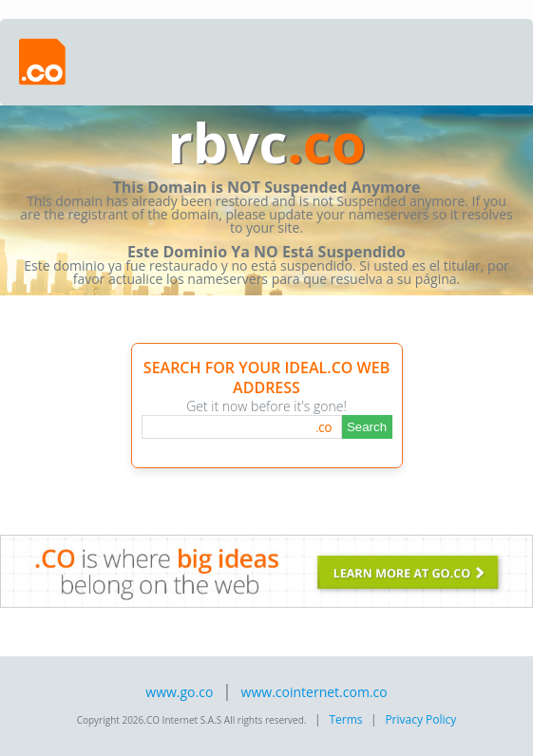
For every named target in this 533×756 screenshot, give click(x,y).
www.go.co (179, 692)
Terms (345, 719)
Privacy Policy (420, 719)
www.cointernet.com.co (314, 692)
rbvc (266, 142)
